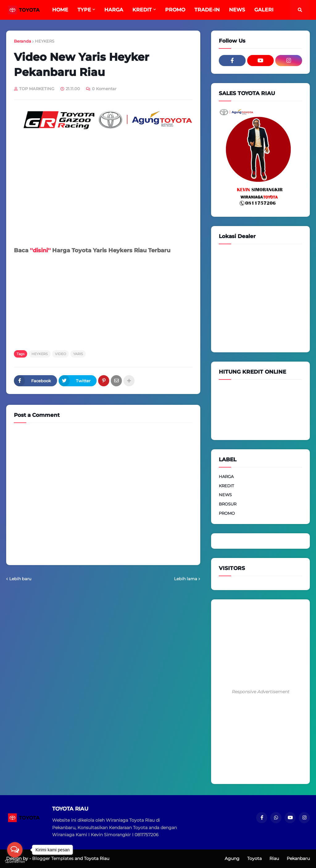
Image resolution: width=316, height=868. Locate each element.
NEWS (225, 495)
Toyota (254, 858)
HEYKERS (45, 41)
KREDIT (226, 486)
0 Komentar (104, 89)
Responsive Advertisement (261, 692)
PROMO (227, 513)
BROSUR (228, 504)
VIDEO (60, 354)
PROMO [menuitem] (175, 10)
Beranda (23, 41)
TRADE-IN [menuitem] (207, 10)
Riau (274, 858)
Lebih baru (20, 579)
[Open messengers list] (15, 850)
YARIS (78, 354)
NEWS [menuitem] (237, 10)
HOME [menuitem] (60, 10)
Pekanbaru (298, 858)
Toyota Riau (97, 858)
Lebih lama (186, 579)
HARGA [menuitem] (114, 10)
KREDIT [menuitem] (142, 10)
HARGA (226, 476)
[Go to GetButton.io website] (15, 862)
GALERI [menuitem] (264, 10)
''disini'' (40, 250)
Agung (232, 858)
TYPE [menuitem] (84, 10)
